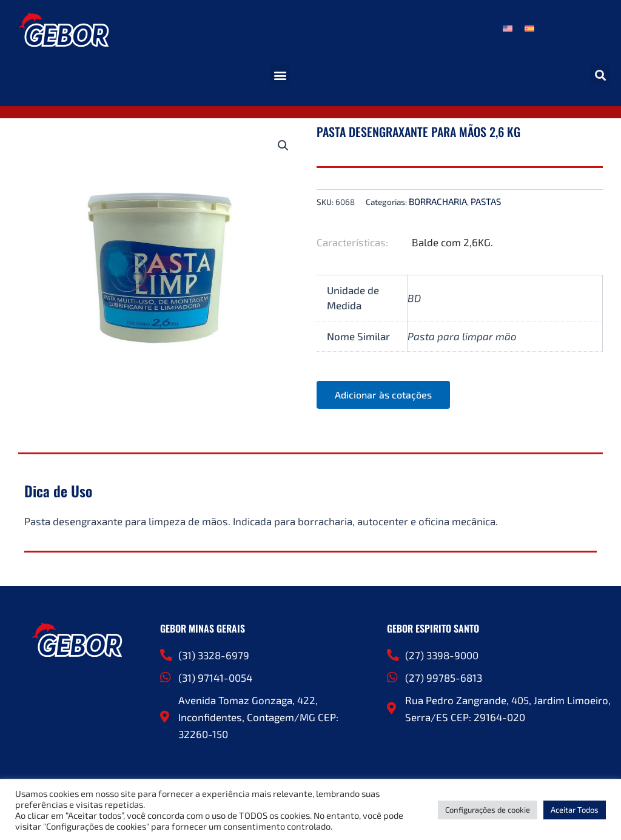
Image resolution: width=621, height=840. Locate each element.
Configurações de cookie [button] (488, 810)
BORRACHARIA (438, 201)
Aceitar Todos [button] (575, 810)
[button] (280, 75)
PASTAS (486, 201)
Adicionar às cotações (383, 395)
